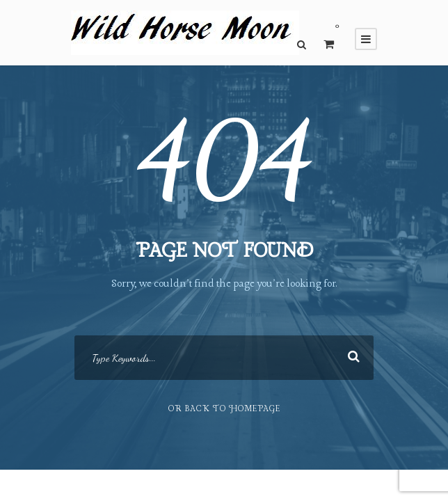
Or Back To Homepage (224, 409)
